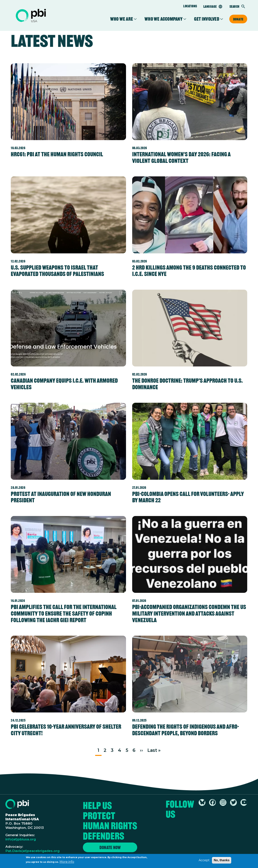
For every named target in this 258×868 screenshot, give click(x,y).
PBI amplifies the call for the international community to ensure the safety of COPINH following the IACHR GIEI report (64, 613)
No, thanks (222, 861)
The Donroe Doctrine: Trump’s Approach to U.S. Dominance (187, 384)
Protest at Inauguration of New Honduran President (61, 497)
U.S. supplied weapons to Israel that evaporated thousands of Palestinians (57, 271)
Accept (204, 861)
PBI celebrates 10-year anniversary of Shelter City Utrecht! (66, 730)
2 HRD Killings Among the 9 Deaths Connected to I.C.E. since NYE (189, 271)
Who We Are (122, 19)
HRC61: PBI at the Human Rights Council (57, 154)
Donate (238, 19)
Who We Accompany (163, 19)
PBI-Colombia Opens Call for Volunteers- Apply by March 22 (188, 497)
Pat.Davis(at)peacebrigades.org (32, 851)
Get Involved (207, 19)
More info (67, 863)
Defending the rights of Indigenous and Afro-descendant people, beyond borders (186, 730)
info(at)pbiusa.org (21, 839)
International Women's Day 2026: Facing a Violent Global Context (181, 157)
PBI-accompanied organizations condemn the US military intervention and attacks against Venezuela (189, 613)
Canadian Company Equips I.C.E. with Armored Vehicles (64, 384)
